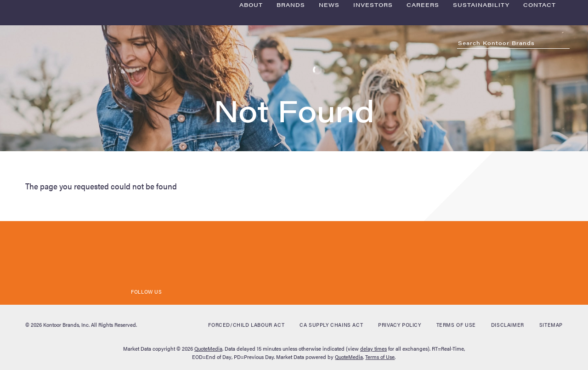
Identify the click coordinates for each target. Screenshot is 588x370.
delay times (373, 348)
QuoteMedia (208, 348)
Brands (291, 57)
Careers (423, 57)
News (329, 57)
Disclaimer (508, 324)
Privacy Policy (399, 324)
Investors (373, 57)
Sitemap (551, 324)
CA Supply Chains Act (331, 324)
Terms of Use (456, 324)
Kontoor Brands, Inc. (66, 324)
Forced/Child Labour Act (246, 324)
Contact (540, 57)
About (251, 57)
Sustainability (481, 57)
